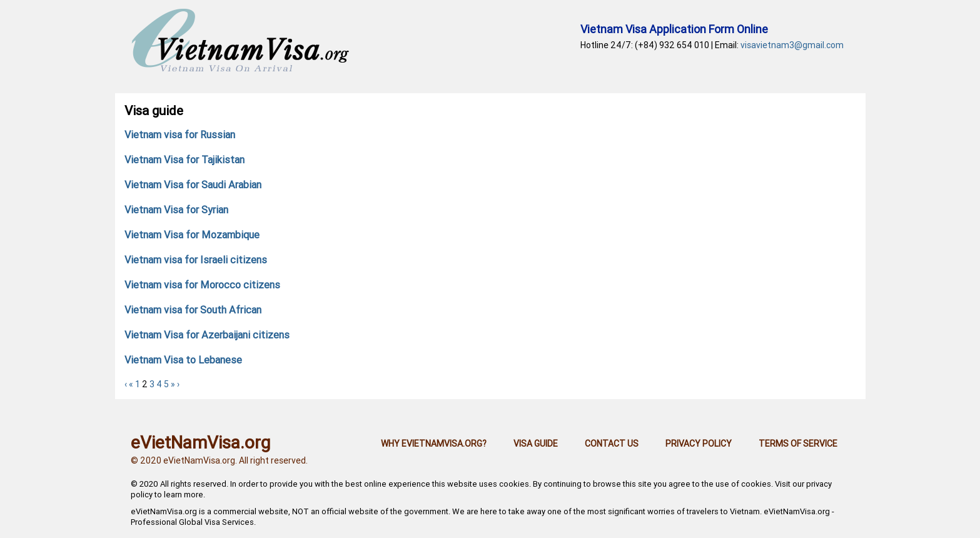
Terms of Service (798, 444)
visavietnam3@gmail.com (792, 45)
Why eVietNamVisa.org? (434, 444)
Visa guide (536, 444)
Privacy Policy (699, 444)
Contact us (612, 444)
